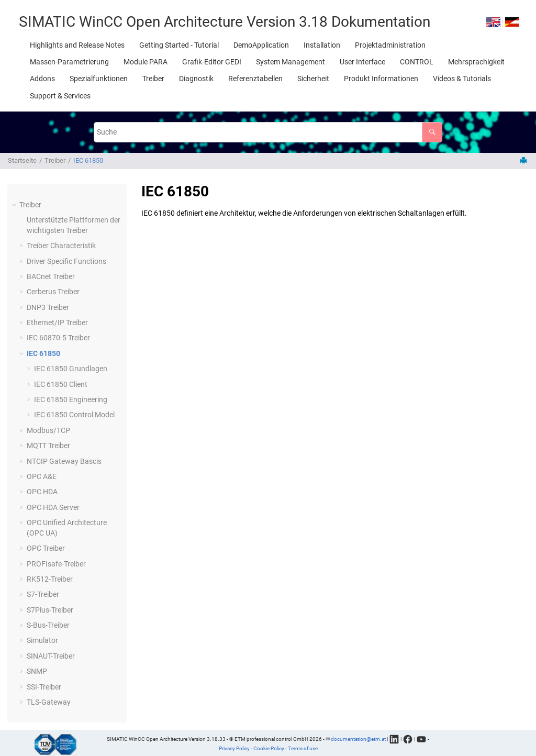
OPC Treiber (46, 548)
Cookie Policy (269, 748)
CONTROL (417, 62)
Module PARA (146, 62)
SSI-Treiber (44, 687)
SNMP (37, 671)
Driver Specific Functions (66, 261)
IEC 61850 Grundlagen (71, 369)
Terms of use (303, 748)
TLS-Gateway (49, 702)
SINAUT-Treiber (51, 656)
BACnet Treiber (51, 276)
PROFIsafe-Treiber (56, 564)
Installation (322, 45)
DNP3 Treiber (48, 307)
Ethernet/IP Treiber (57, 323)
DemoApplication (261, 45)
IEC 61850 (88, 160)
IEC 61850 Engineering (71, 399)
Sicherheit (313, 79)
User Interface (362, 62)
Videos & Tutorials (462, 79)
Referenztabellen (255, 79)
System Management (291, 62)
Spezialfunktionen (99, 79)
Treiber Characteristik (61, 246)
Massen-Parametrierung (69, 62)
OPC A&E (42, 476)
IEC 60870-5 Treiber (58, 338)
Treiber (153, 79)
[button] (15, 205)
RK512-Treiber (50, 579)
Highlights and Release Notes (77, 45)
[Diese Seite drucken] (524, 161)
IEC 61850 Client (61, 384)
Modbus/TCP (48, 430)
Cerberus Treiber (53, 292)
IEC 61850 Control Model (74, 415)
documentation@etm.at (358, 738)
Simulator (42, 640)
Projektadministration (390, 45)
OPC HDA (42, 492)
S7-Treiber (43, 594)
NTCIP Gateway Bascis (64, 461)
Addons (42, 79)
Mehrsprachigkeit (476, 62)
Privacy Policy (234, 748)
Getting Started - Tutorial (179, 45)
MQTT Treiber (48, 446)
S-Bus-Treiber (48, 625)
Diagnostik (196, 79)
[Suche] (432, 132)
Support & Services (60, 96)
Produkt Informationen (381, 79)
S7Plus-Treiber (50, 610)
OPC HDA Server (53, 507)
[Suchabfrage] (268, 132)
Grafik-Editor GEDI (212, 62)
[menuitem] (77, 45)
